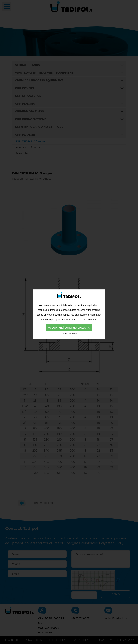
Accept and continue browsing (69, 309)
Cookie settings (69, 315)
